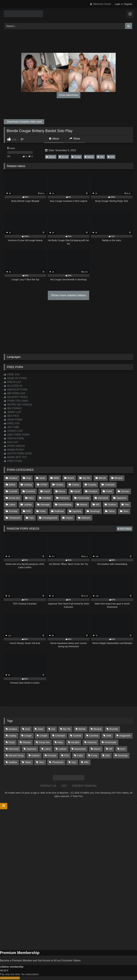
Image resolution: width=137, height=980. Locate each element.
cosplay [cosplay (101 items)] (12, 736)
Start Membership (10, 978)
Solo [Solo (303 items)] (108, 755)
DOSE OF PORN (15, 378)
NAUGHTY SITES (16, 397)
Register (128, 4)
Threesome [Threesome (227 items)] (58, 762)
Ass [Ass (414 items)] (53, 729)
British (12, 485)
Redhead (59, 511)
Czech (47, 491)
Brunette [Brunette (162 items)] (114, 729)
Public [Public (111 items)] (80, 755)
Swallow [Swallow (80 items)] (13, 762)
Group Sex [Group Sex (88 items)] (44, 742)
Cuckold (13, 491)
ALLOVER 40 (13, 386)
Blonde (64, 157)
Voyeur (69, 518)
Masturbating (65, 504)
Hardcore (64, 498)
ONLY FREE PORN (17, 435)
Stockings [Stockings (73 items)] (123, 755)
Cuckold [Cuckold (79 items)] (77, 736)
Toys (31, 518)
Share (75, 139)
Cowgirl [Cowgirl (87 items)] (43, 736)
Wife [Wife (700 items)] (86, 762)
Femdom (93, 491)
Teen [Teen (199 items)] (41, 762)
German (125, 491)
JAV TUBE (11, 427)
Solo (101, 157)
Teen (126, 511)
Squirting (77, 511)
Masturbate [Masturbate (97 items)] (80, 749)
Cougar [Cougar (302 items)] (28, 736)
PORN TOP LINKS (16, 401)
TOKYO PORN (14, 438)
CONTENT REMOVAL (84, 786)
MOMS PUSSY (14, 450)
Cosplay (92, 485)
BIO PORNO (13, 408)
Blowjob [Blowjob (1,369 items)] (97, 729)
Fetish (109, 491)
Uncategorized (50, 518)
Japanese (121, 498)
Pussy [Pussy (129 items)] (94, 755)
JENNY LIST (13, 412)
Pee (127, 504)
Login (117, 4)
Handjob (47, 498)
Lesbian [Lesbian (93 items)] (62, 749)
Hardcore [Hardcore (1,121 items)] (92, 742)
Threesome (15, 518)
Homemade (83, 498)
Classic (76, 485)
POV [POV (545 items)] (67, 755)
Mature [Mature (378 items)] (97, 749)
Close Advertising (69, 95)
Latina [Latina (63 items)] (47, 749)
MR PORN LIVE (15, 393)
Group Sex (14, 498)
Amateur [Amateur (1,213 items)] (13, 729)
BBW (56, 478)
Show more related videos (69, 295)
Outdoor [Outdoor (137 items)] (36, 755)
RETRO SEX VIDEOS (18, 405)
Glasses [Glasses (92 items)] (27, 742)
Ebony (62, 491)
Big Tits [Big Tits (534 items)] (67, 729)
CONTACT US (48, 786)
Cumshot (30, 491)
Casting (28, 485)
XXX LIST (11, 442)
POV (28, 511)
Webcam (86, 518)
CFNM (44, 485)
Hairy (31, 498)
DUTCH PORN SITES (18, 453)
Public (43, 511)
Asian (42, 478)
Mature (51, 157)
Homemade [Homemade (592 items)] (110, 742)
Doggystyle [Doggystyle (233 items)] (125, 736)
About (54, 139)
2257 (64, 786)
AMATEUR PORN (15, 390)
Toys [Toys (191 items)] (74, 762)
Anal (28, 478)
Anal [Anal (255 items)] (27, 729)
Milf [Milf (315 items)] (110, 749)
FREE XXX (12, 375)
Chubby (59, 485)
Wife (111, 157)
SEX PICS (11, 416)
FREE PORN (13, 461)
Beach (71, 478)
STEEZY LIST (13, 431)
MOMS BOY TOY (15, 457)
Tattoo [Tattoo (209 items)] (28, 762)
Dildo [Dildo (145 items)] (109, 736)
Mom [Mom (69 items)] (123, 749)
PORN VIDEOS (14, 446)
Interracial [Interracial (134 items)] (13, 749)
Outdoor (112, 504)
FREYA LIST (13, 382)
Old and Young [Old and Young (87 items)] (16, 755)
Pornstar (13, 511)
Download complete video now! (24, 122)
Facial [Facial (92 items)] (11, 742)
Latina (12, 504)
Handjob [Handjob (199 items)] (75, 742)
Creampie (110, 485)
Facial (77, 491)
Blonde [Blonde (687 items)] (82, 729)
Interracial (103, 498)
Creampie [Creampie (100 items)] (60, 736)
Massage (45, 504)
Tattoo (112, 511)
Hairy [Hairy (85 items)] (60, 742)
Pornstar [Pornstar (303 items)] (52, 755)
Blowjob (118, 478)
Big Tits (86, 478)
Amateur (13, 478)
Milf (98, 504)
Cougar (76, 157)
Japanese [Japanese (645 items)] (31, 749)
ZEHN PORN (13, 420)
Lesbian (28, 504)
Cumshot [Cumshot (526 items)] (94, 736)
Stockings (95, 511)
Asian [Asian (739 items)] (40, 729)
